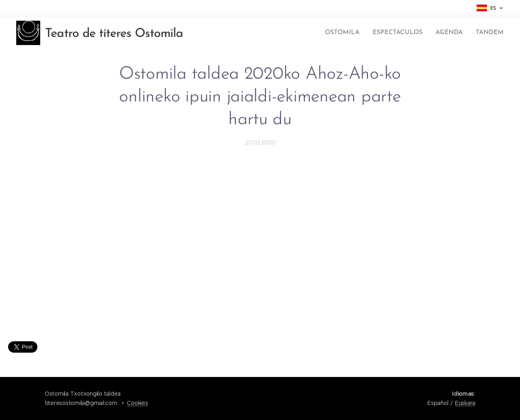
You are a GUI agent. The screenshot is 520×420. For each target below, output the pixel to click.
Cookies (137, 403)
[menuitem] (349, 33)
